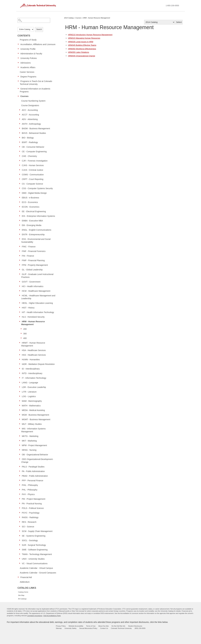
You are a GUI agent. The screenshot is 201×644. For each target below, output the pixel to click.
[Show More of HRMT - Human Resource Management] (20, 343)
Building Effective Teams (82, 45)
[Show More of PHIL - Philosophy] (20, 485)
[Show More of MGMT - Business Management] (20, 419)
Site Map (21, 595)
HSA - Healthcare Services (34, 350)
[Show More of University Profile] (19, 49)
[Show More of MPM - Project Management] (20, 445)
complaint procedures (35, 616)
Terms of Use (91, 626)
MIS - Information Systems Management (33, 430)
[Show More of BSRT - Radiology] (20, 142)
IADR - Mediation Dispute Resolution (38, 364)
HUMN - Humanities (31, 360)
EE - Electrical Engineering (34, 211)
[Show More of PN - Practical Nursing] (20, 503)
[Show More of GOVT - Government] (20, 282)
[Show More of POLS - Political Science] (20, 508)
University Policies (29, 58)
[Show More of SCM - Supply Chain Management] (20, 531)
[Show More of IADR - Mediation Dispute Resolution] (20, 364)
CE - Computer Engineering (34, 152)
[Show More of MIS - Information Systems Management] (20, 429)
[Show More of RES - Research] (20, 522)
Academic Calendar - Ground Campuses (38, 573)
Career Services (27, 72)
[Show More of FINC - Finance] (20, 246)
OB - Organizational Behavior (35, 455)
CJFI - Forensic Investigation (35, 161)
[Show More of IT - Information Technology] (20, 378)
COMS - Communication (33, 175)
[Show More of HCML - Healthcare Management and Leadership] (20, 295)
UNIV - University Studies (33, 559)
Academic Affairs (28, 67)
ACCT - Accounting (30, 115)
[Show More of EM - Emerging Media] (20, 225)
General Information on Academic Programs (35, 90)
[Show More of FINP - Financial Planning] (20, 260)
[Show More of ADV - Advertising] (20, 119)
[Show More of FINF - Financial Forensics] (20, 251)
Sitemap (59, 628)
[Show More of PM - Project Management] (20, 499)
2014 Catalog (69, 18)
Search (39, 29)
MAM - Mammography (32, 401)
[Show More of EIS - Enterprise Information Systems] (20, 216)
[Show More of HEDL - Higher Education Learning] (20, 303)
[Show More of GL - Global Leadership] (20, 269)
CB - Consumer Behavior (33, 147)
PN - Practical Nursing (32, 504)
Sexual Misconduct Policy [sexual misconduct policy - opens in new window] (88, 628)
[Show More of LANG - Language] (20, 382)
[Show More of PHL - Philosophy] (20, 490)
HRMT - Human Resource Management (33, 344)
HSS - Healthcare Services (34, 355)
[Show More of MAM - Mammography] (20, 401)
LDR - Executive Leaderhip (34, 387)
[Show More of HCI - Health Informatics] (20, 286)
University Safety (71, 628)
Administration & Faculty (31, 54)
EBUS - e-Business (31, 198)
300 (25, 334)
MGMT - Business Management (36, 419)
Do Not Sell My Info (118, 626)
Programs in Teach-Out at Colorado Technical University (36, 83)
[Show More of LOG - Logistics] (20, 396)
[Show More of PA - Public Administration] (20, 471)
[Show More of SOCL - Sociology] (20, 540)
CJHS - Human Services (33, 165)
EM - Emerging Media (32, 225)
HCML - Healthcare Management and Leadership (38, 297)
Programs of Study (28, 40)
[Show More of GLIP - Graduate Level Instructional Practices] (20, 274)
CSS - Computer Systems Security (37, 188)
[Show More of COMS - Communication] (20, 174)
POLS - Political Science (33, 508)
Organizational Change (82, 56)
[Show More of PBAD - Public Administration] (20, 476)
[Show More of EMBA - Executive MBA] (20, 221)
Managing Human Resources (84, 38)
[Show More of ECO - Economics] (20, 202)
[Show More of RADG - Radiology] (20, 517)
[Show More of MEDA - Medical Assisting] (20, 410)
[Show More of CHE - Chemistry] (20, 156)
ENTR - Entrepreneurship (33, 234)
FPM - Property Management (35, 265)
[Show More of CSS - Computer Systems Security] (20, 188)
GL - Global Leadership (32, 270)
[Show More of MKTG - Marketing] (20, 436)
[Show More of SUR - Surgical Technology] (20, 545)
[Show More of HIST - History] (20, 308)
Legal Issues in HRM (81, 42)
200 (25, 329)
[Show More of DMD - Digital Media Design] (20, 193)
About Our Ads (104, 626)
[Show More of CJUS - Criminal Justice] (20, 170)
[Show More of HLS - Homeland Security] (20, 317)
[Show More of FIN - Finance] (20, 256)
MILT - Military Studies (32, 424)
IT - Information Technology (34, 378)
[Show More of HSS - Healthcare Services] (20, 355)
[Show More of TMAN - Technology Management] (20, 554)
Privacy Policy (61, 626)
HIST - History (28, 308)
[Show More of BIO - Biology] (20, 138)
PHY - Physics (28, 494)
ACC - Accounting (30, 110)
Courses (24, 96)
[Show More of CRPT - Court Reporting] (20, 179)
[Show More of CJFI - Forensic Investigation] (20, 161)
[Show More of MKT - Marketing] (20, 441)
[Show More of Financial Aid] (19, 577)
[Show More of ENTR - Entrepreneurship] (20, 234)
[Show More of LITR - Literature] (20, 392)
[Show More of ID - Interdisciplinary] (20, 369)
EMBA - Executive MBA (32, 221)
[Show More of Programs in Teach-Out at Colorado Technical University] (19, 81)
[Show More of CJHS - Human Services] (20, 165)
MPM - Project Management (34, 445)
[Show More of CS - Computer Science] (20, 184)
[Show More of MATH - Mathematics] (20, 405)
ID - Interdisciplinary (31, 369)
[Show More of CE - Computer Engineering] (20, 151)
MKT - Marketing (29, 441)
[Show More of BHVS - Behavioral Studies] (20, 133)
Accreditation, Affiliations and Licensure (38, 44)
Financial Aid (26, 577)
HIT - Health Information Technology (38, 312)
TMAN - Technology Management (37, 554)
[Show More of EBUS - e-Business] (20, 197)
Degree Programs (28, 77)
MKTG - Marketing (30, 436)
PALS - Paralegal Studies (33, 467)
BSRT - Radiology (30, 142)
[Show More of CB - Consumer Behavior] (20, 147)
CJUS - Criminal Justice (33, 170)
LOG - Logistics (29, 396)
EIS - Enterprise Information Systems (38, 216)
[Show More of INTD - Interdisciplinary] (20, 373)
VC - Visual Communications (35, 563)
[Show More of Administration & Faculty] (19, 53)
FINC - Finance (29, 247)
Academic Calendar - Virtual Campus (36, 568)
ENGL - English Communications (37, 230)
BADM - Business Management (36, 128)
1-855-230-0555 (172, 6)
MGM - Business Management (36, 415)
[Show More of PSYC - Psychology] (20, 513)
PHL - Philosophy (30, 490)
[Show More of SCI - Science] (20, 526)
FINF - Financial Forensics (34, 251)
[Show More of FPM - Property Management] (20, 265)
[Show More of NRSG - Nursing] (20, 450)
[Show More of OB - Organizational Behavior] (20, 454)
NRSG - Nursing (29, 450)
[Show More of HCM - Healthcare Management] (20, 291)
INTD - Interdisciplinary (32, 373)
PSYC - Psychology (31, 513)
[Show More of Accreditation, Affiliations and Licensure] (19, 44)
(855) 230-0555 (140, 628)
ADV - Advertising (30, 119)
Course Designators (30, 105)
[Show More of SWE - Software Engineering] (20, 550)
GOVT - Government (31, 282)
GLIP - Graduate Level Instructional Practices (37, 276)
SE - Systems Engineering (34, 536)
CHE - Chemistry (29, 156)
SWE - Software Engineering (35, 550)
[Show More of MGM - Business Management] (20, 415)
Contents (24, 36)
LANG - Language (30, 383)
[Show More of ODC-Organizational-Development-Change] (20, 459)
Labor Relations (79, 52)
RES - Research (29, 522)
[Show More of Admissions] (19, 63)
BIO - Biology (28, 138)
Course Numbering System (33, 101)
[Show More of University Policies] (19, 58)
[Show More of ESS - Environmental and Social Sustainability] (20, 239)
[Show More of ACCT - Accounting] (20, 115)
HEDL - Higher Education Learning (37, 303)
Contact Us (104, 628)
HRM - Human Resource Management (33, 323)
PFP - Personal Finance (33, 481)
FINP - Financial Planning (33, 260)
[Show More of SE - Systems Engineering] (20, 536)
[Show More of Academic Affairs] (19, 67)
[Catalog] (160, 22)
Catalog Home (23, 592)
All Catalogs (22, 599)
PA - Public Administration (33, 471)
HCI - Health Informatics (33, 286)
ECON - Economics (31, 207)
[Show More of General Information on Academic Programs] (19, 89)
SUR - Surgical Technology (34, 545)
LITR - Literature (29, 392)
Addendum (25, 582)
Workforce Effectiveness (82, 49)
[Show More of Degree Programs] (19, 76)
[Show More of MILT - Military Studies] (20, 424)
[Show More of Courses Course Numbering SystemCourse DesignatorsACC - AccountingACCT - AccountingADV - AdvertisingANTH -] (19, 96)
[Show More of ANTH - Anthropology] (20, 124)
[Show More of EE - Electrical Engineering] (20, 211)
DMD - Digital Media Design (34, 193)
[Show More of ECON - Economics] (20, 207)
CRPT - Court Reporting (33, 179)
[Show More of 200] (22, 329)
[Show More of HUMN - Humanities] (20, 359)
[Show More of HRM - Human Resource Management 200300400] (20, 321)
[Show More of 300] (22, 333)
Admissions (26, 63)
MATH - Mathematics (31, 406)
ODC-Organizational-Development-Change (37, 461)
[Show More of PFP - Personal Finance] (20, 480)
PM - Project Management (34, 499)
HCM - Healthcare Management (36, 291)
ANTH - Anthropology (31, 124)
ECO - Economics (30, 202)
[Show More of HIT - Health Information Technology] (20, 312)
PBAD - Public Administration (35, 476)
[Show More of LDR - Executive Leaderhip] (20, 387)
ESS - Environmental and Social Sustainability (36, 241)
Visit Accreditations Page (52, 616)
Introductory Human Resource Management (90, 35)
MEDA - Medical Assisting (33, 410)
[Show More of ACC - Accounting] (20, 110)
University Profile (28, 49)
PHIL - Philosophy (30, 485)
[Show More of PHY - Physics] (20, 494)
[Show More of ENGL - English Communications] (20, 230)
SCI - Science (28, 527)
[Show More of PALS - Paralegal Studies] (20, 467)
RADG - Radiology (30, 517)
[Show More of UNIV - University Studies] (20, 559)
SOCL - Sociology (30, 540)
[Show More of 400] (22, 338)
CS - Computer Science (32, 184)
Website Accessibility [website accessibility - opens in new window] (76, 626)
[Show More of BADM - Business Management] (20, 128)
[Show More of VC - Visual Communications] (20, 563)
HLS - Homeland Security (33, 317)
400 (25, 338)
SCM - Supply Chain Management (37, 531)
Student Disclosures (135, 626)
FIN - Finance (28, 256)
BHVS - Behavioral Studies (34, 133)
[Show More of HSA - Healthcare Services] (20, 350)
